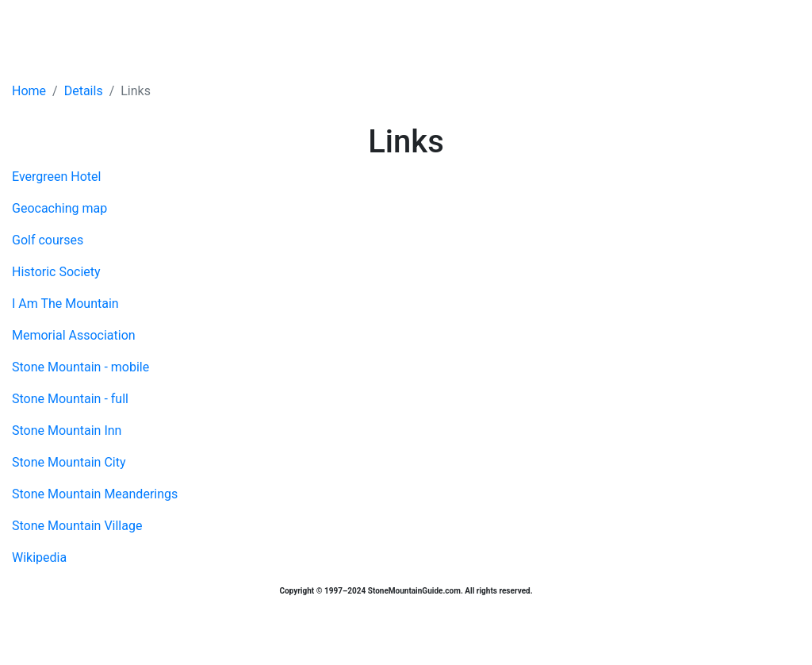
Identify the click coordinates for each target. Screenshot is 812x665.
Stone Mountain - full (70, 399)
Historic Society (56, 272)
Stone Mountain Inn (67, 431)
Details (84, 91)
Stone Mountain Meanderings (95, 494)
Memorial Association (74, 335)
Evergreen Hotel (56, 177)
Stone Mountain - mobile (80, 367)
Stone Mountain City (69, 462)
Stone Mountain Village (77, 526)
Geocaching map (59, 208)
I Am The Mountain (65, 304)
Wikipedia (39, 557)
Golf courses (48, 240)
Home (29, 91)
